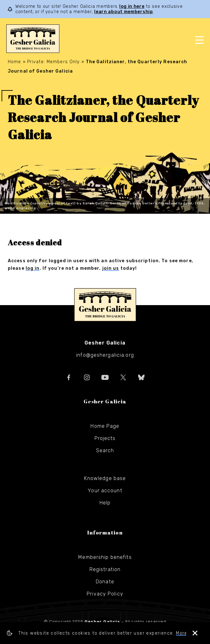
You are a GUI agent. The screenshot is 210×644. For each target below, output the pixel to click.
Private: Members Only (54, 62)
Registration (105, 569)
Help (105, 503)
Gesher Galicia (105, 305)
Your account (105, 491)
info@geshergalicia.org (105, 355)
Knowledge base (105, 478)
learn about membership (123, 12)
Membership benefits (105, 557)
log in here (132, 6)
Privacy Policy (105, 594)
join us (111, 268)
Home (14, 62)
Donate (105, 582)
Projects (105, 438)
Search (105, 450)
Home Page (105, 426)
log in (33, 268)
